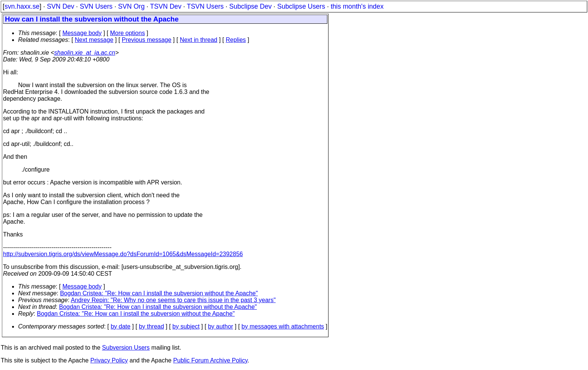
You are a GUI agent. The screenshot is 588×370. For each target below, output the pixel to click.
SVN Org (131, 6)
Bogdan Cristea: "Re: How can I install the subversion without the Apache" (159, 293)
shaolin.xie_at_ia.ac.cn (85, 53)
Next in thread (199, 40)
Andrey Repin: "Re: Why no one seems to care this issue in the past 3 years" (173, 300)
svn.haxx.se (22, 6)
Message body (82, 33)
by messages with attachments (283, 326)
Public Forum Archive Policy (210, 360)
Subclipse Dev (250, 6)
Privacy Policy (109, 360)
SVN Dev (60, 6)
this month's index (357, 6)
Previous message (147, 40)
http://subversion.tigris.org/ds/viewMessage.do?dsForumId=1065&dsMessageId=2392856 (123, 254)
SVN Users (96, 6)
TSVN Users (205, 6)
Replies (236, 40)
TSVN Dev (166, 6)
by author (220, 326)
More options (128, 33)
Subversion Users (126, 348)
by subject (186, 326)
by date (120, 326)
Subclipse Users (301, 6)
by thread (151, 326)
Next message (94, 40)
